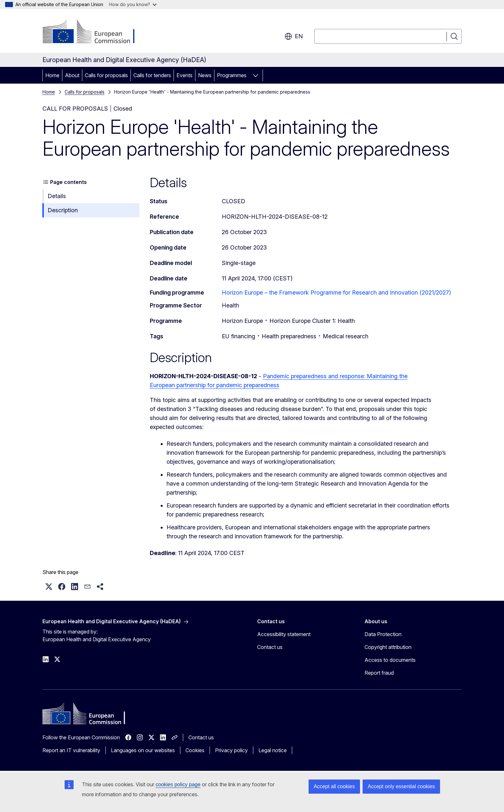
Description (63, 210)
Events (184, 75)
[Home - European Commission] (94, 32)
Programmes (232, 75)
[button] (49, 587)
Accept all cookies (334, 786)
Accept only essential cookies (401, 786)
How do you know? (133, 4)
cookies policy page (178, 785)
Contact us (270, 647)
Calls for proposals (106, 75)
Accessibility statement (284, 634)
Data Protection (383, 634)
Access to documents (390, 660)
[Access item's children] (256, 75)
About (72, 75)
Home (52, 75)
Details (57, 196)
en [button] (294, 36)
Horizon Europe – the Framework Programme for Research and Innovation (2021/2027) (336, 292)
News (205, 75)
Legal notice (273, 750)
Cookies (195, 750)
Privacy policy (231, 750)
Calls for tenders (152, 75)
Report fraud (379, 673)
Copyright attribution (388, 647)
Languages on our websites (143, 750)
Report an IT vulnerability (71, 750)
